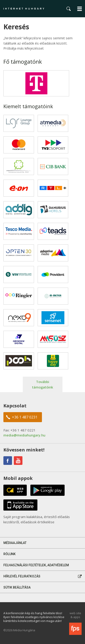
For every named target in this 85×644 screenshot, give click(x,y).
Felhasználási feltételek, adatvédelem (36, 565)
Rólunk (10, 554)
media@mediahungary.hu (24, 435)
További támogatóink (43, 384)
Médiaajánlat (15, 543)
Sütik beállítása (17, 587)
